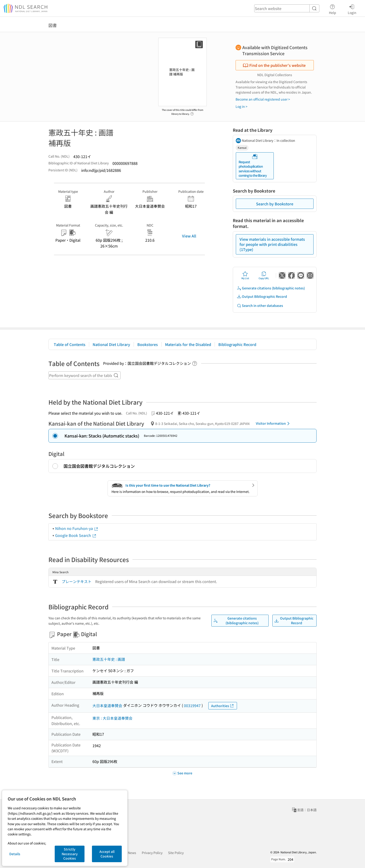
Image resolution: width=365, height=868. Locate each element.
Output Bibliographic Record (262, 297)
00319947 (192, 705)
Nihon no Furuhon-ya (77, 528)
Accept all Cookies (107, 854)
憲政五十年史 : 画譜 (109, 659)
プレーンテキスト (77, 581)
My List (245, 275)
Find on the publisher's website (274, 65)
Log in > (242, 106)
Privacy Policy (152, 853)
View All (189, 236)
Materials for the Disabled (188, 344)
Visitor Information (274, 424)
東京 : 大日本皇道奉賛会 (112, 718)
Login (352, 9)
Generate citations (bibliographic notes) (271, 288)
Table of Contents (70, 344)
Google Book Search (76, 535)
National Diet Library (111, 344)
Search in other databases (260, 306)
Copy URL (264, 275)
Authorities (223, 706)
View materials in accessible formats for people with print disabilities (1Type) (272, 244)
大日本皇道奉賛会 (107, 705)
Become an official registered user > (263, 99)
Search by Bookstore (275, 204)
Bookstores (148, 344)
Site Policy (176, 853)
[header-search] (287, 8)
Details (15, 854)
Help (333, 9)
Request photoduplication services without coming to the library (253, 166)
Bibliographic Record (237, 344)
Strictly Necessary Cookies (70, 854)
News (132, 853)
